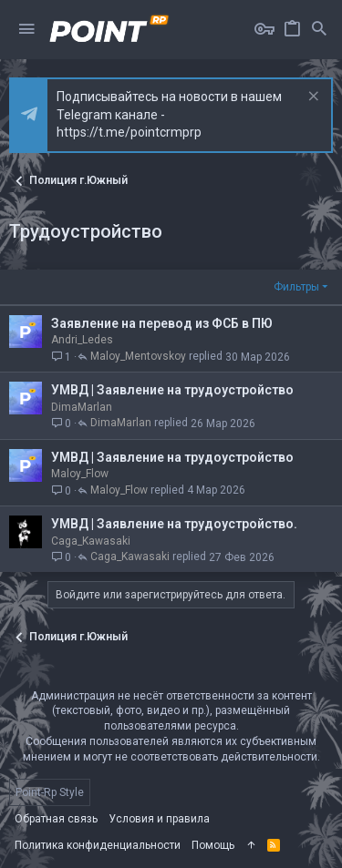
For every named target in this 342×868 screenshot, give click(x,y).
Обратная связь (56, 819)
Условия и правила (159, 819)
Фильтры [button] (296, 287)
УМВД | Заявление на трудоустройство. (174, 524)
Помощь (213, 845)
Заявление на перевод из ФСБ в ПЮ (162, 323)
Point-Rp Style (50, 792)
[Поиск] (319, 30)
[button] (27, 30)
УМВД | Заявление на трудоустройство (172, 390)
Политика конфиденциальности (98, 845)
